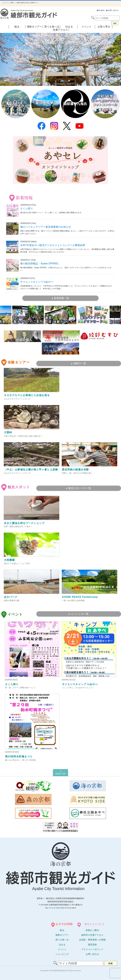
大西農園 (9, 560)
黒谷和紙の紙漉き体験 (75, 470)
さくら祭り (27, 208)
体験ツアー (62, 935)
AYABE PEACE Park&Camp (80, 597)
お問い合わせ (112, 10)
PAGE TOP (60, 773)
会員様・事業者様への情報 (92, 940)
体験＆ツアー (34, 27)
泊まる (69, 27)
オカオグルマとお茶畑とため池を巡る (27, 395)
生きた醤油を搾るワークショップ (24, 523)
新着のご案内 (92, 930)
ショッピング (62, 954)
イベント (86, 27)
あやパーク (11, 597)
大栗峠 (8, 432)
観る (17, 27)
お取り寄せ (104, 27)
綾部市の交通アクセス (92, 935)
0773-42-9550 (54, 908)
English (101, 10)
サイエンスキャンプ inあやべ (37, 282)
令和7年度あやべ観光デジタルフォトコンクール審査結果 (53, 245)
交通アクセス (60, 30)
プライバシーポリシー (92, 949)
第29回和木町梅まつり (19, 757)
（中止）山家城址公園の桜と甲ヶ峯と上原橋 (31, 470)
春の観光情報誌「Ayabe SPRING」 (40, 263)
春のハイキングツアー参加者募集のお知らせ (46, 227)
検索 (115, 23)
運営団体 (92, 945)
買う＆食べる (52, 27)
